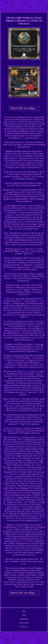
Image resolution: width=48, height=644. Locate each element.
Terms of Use (24, 626)
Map (24, 615)
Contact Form (24, 619)
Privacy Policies (24, 623)
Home (24, 611)
